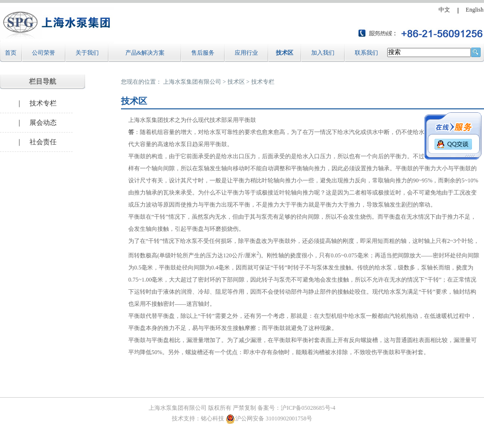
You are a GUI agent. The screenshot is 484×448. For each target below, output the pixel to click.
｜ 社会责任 (36, 142)
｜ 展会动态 (36, 123)
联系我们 (366, 53)
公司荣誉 (44, 53)
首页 (11, 53)
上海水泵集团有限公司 (192, 82)
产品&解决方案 (145, 53)
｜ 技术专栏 (36, 103)
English (475, 10)
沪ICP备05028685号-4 (308, 408)
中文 (444, 10)
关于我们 (87, 53)
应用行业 (246, 53)
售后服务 (203, 53)
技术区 (285, 53)
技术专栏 (263, 82)
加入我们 (323, 53)
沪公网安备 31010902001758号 (269, 419)
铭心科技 (212, 418)
